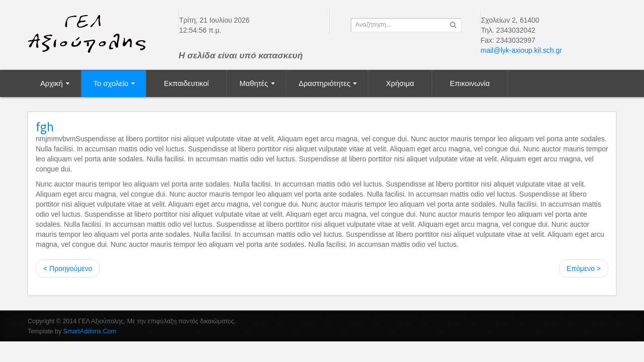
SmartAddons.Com (90, 331)
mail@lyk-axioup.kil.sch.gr (521, 50)
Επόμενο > (584, 268)
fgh (45, 126)
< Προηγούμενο (68, 268)
